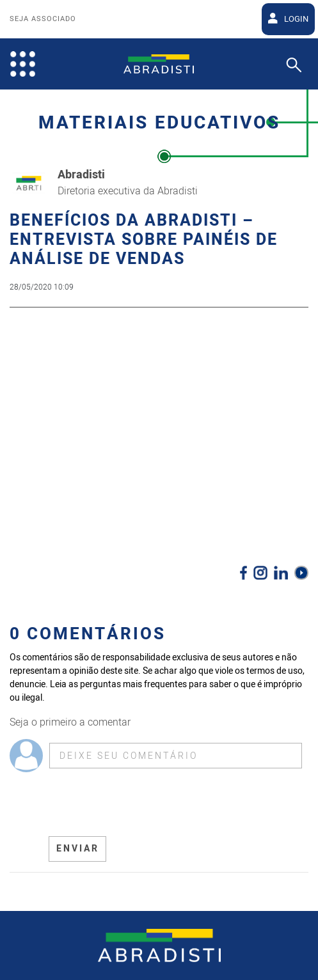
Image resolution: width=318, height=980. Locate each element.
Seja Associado (43, 19)
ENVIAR (78, 849)
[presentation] (146, 804)
